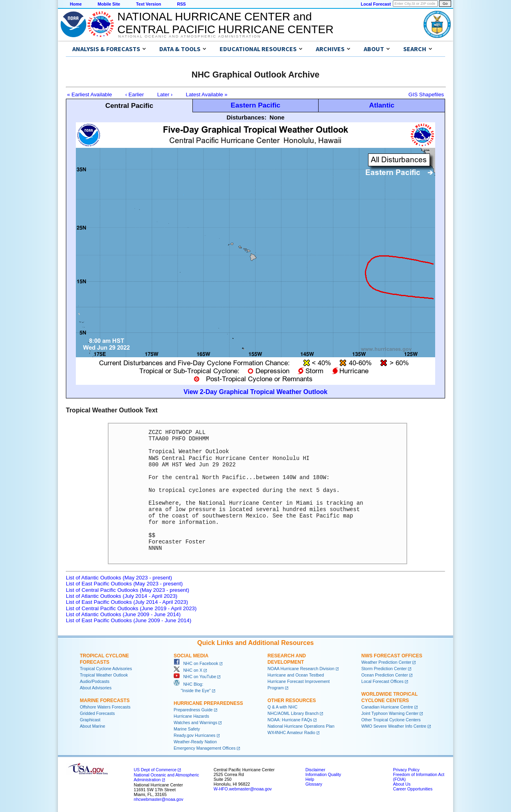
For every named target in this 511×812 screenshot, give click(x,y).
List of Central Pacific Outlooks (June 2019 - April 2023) (131, 608)
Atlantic (382, 105)
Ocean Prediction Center (385, 675)
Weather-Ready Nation (195, 742)
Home (76, 4)
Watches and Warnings (195, 722)
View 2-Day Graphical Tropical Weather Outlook (255, 392)
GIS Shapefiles (426, 95)
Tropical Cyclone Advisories (106, 669)
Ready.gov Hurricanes (195, 735)
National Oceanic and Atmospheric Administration (189, 36)
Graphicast (90, 720)
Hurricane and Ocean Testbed (296, 675)
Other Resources (292, 701)
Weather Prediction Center (386, 662)
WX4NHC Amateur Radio (291, 732)
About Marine (92, 726)
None (277, 117)
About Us (402, 784)
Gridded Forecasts (97, 713)
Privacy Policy (406, 770)
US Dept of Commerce (155, 770)
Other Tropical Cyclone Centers (391, 720)
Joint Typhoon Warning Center (390, 713)
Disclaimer (315, 770)
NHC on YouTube (195, 677)
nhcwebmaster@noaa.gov (158, 799)
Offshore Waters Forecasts (105, 707)
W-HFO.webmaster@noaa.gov (243, 789)
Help (310, 779)
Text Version (149, 4)
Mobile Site (109, 4)
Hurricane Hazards (191, 716)
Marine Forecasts (105, 701)
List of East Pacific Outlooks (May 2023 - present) (124, 584)
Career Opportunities (413, 789)
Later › (165, 95)
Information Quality (323, 774)
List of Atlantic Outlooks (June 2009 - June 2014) (123, 614)
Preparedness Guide (193, 710)
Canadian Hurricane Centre (387, 707)
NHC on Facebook (196, 663)
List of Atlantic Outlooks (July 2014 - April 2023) (122, 596)
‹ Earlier (135, 95)
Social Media (191, 656)
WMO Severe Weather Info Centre (394, 726)
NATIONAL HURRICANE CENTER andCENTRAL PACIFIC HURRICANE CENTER (225, 23)
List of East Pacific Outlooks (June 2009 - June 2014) (129, 620)
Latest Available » (207, 95)
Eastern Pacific (255, 105)
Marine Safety (187, 729)
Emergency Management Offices (205, 748)
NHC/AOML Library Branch (293, 713)
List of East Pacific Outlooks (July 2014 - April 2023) (127, 602)
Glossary (314, 784)
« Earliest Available (89, 95)
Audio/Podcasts (95, 681)
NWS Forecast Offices (392, 656)
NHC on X (188, 670)
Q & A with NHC (282, 707)
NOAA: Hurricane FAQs (290, 720)
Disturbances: (246, 117)
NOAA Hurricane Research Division (301, 669)
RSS (181, 4)
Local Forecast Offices (382, 681)
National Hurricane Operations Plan (301, 726)
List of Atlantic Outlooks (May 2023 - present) (119, 578)
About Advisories (96, 688)
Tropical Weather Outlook (104, 675)
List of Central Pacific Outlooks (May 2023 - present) (128, 590)
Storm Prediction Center (384, 669)
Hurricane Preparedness (208, 703)
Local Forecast (376, 4)
